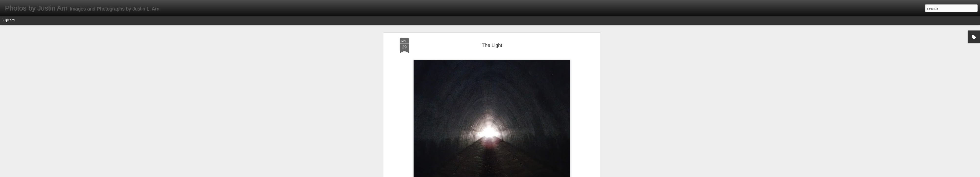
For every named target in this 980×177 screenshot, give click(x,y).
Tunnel (506, 118)
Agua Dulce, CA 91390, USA (499, 112)
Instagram (492, 118)
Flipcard (9, 20)
